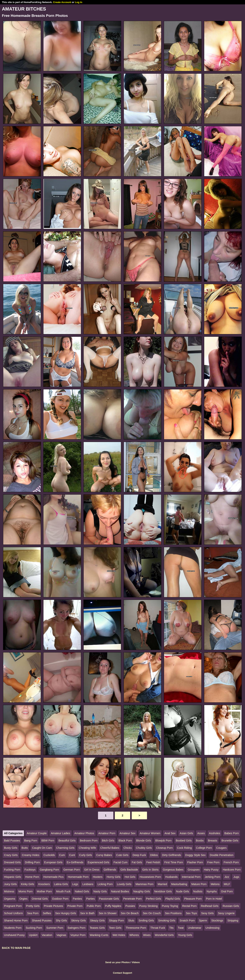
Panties (77, 899)
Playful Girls (173, 899)
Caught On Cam (42, 848)
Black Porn (125, 841)
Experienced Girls (99, 862)
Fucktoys (30, 870)
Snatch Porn (187, 920)
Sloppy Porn (116, 920)
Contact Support (122, 973)
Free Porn (213, 862)
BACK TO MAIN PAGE (16, 948)
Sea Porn (33, 913)
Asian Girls (186, 833)
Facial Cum (120, 862)
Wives (147, 935)
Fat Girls (137, 862)
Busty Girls (11, 848)
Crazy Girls (11, 855)
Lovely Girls (124, 884)
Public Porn (94, 906)
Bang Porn (31, 841)
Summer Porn (55, 928)
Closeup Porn (164, 848)
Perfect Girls (154, 899)
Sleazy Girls (98, 920)
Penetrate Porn (133, 899)
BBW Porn (48, 841)
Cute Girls (122, 855)
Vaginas (61, 935)
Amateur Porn (107, 833)
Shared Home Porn (16, 920)
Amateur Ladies (61, 833)
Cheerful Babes (110, 848)
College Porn (204, 848)
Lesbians (88, 884)
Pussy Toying (170, 906)
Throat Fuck (158, 928)
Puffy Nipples (113, 906)
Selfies (47, 913)
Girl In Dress (92, 870)
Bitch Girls (108, 841)
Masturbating (179, 884)
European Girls (53, 862)
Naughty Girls (142, 891)
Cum (62, 855)
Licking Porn (105, 884)
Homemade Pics (54, 877)
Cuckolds (49, 855)
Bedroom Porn (89, 841)
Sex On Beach (130, 913)
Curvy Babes (104, 855)
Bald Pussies (12, 841)
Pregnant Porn (13, 906)
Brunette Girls (230, 841)
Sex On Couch (152, 913)
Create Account (62, 2)
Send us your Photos (118, 962)
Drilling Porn (32, 862)
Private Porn (75, 906)
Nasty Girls (100, 891)
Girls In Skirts (150, 870)
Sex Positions (173, 913)
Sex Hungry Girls (66, 913)
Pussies (130, 906)
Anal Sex (170, 833)
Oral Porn (227, 891)
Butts (25, 848)
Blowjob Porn (163, 841)
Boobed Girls (184, 841)
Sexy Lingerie (226, 913)
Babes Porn (232, 833)
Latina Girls (61, 884)
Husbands (171, 877)
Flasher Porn (195, 862)
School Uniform (13, 913)
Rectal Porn (189, 906)
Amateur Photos (84, 833)
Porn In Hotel (214, 899)
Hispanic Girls (13, 877)
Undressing (213, 928)
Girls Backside (129, 870)
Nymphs (212, 891)
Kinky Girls (27, 884)
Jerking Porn (213, 877)
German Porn (72, 870)
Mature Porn (199, 884)
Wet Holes (119, 935)
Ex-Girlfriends (75, 862)
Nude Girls (183, 891)
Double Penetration (222, 855)
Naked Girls (82, 891)
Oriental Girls (40, 899)
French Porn (231, 862)
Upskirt (33, 935)
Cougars (221, 848)
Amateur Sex (128, 833)
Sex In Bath (87, 913)
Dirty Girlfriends (171, 855)
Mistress (9, 891)
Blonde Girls (144, 841)
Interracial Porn (191, 877)
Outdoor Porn (60, 899)
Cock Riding (185, 848)
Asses (201, 833)
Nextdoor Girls (163, 891)
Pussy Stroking (148, 906)
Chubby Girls (144, 848)
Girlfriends (110, 870)
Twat (181, 928)
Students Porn (13, 928)
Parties (90, 899)
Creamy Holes (31, 855)
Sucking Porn (34, 928)
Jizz (227, 877)
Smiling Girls (146, 920)
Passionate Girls (109, 899)
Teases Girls (97, 928)
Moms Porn (26, 891)
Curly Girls (85, 855)
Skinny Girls (79, 920)
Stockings (217, 920)
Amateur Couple (37, 833)
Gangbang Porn (49, 870)
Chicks (128, 848)
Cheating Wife (87, 848)
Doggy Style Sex (195, 855)
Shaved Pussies (42, 920)
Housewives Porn (150, 877)
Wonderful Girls (164, 935)
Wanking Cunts (99, 935)
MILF (227, 884)
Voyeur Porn (78, 935)
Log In (78, 2)
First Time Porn (174, 862)
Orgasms (10, 899)
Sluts (131, 920)
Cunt (72, 855)
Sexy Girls (207, 913)
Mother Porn (44, 891)
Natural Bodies (120, 891)
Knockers (44, 884)
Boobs (200, 841)
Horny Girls (114, 877)
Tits (171, 928)
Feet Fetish (153, 862)
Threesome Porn (136, 928)
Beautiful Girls (67, 841)
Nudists (198, 891)
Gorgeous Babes (173, 870)
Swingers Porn (77, 928)
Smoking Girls (167, 920)
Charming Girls (65, 848)
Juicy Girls (10, 884)
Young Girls (185, 935)
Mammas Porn (145, 884)
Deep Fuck (139, 855)
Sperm (203, 920)
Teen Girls (115, 928)
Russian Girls (231, 906)
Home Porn (32, 877)
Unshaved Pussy (14, 935)
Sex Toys (191, 913)
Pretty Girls (33, 906)
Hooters (98, 877)
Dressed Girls (12, 862)
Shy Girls (61, 920)
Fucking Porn (12, 870)
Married (162, 884)
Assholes (215, 833)
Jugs (236, 877)
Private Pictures (53, 906)
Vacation (47, 935)
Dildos (154, 855)
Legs (75, 884)
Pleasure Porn (193, 899)
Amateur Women (150, 833)
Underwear (194, 928)
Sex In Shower (108, 913)
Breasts (213, 841)
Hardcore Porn (232, 870)
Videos (136, 962)
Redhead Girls (210, 906)
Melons (215, 884)
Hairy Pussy (211, 870)
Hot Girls (130, 877)
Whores (134, 935)
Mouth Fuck (63, 891)
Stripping (233, 920)
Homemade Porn (78, 877)
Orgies (23, 899)
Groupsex (194, 870)
